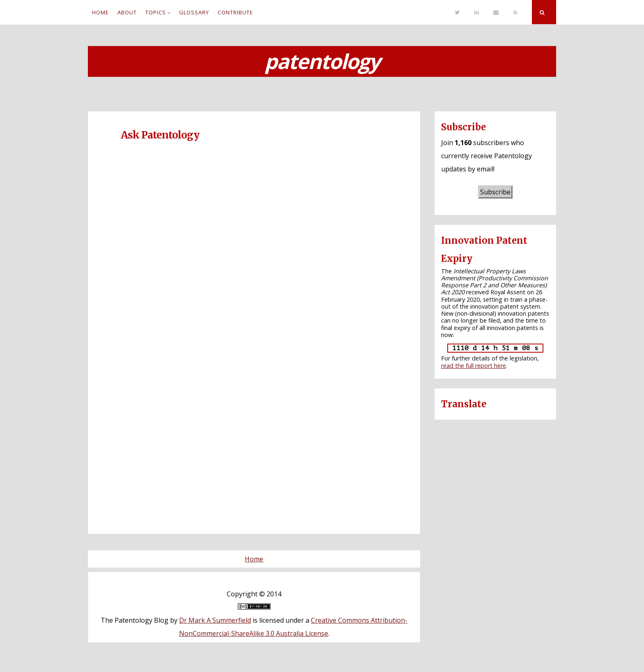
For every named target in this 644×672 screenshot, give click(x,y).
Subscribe (495, 192)
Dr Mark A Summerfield (215, 620)
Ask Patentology (160, 135)
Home (100, 12)
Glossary (194, 12)
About (127, 12)
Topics (156, 12)
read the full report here (474, 366)
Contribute (235, 12)
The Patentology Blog (135, 620)
